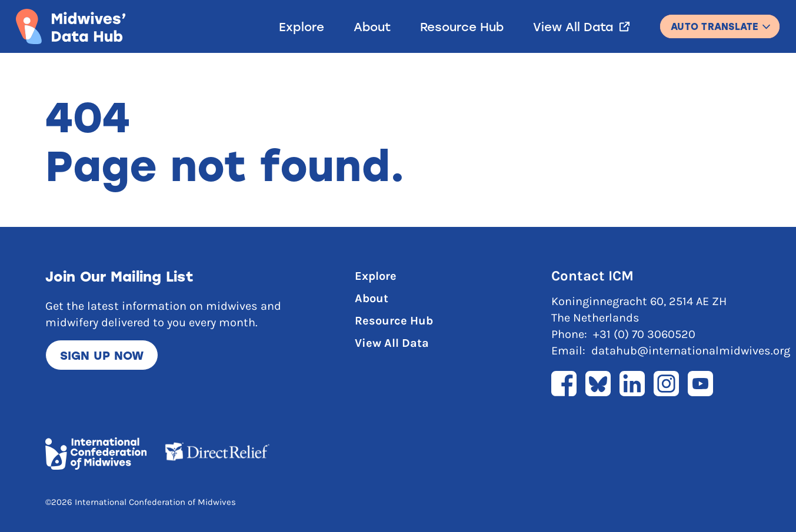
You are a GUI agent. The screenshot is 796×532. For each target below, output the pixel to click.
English (720, 21)
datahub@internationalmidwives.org (691, 351)
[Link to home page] (71, 26)
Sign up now (102, 355)
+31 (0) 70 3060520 (644, 334)
